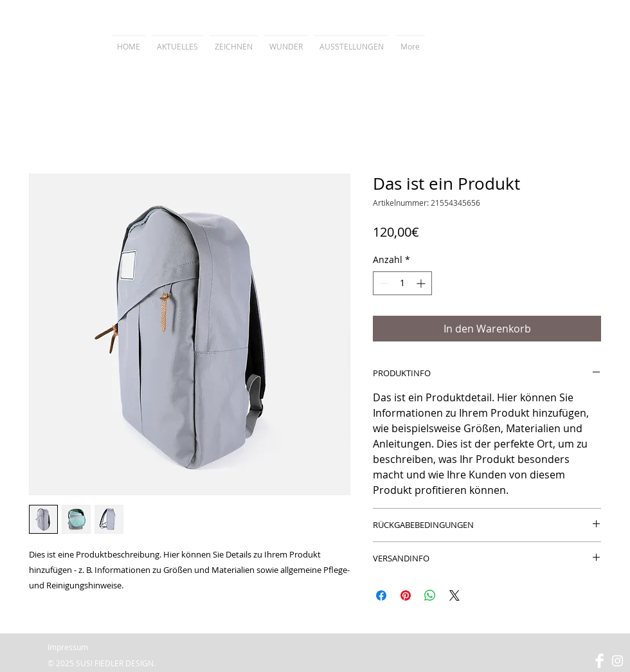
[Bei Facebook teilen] (381, 595)
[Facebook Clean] (599, 661)
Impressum (68, 647)
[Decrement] (383, 283)
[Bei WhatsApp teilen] (430, 595)
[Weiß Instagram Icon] (617, 661)
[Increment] (422, 283)
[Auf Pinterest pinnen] (406, 595)
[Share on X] (455, 595)
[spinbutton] (402, 283)
